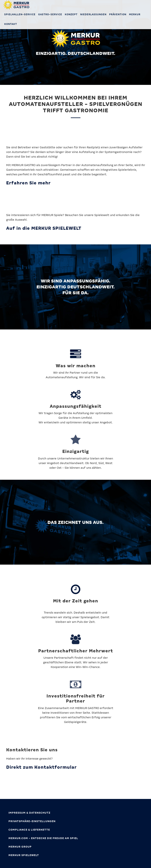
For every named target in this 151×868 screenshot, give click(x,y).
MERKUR (135, 14)
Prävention (118, 14)
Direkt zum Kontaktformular (41, 767)
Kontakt (11, 24)
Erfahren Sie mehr (28, 183)
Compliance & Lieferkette (29, 830)
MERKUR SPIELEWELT (24, 855)
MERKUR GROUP (20, 847)
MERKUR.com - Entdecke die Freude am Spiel (43, 838)
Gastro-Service (50, 14)
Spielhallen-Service (20, 14)
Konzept (71, 14)
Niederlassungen (93, 14)
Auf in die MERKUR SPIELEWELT (44, 228)
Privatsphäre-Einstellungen (32, 821)
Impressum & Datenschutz (29, 813)
